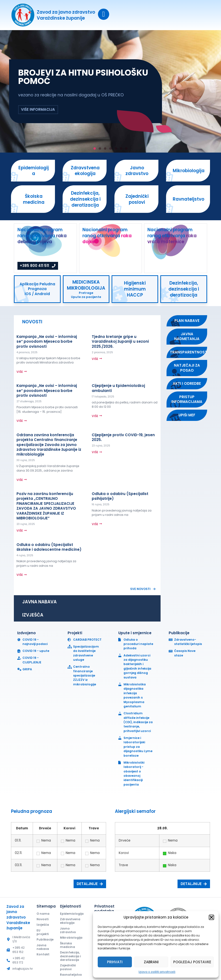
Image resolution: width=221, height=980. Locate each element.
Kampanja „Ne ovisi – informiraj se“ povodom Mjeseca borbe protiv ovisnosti (47, 341)
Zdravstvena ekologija (70, 921)
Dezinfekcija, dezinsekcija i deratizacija (70, 956)
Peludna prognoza (32, 811)
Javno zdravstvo (68, 930)
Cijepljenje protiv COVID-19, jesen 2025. (123, 437)
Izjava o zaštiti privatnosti (157, 972)
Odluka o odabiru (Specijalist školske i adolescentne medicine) (49, 547)
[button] (211, 917)
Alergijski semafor (135, 811)
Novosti (43, 919)
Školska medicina (67, 945)
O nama (43, 914)
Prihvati (115, 962)
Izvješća (43, 925)
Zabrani (151, 962)
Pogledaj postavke (192, 962)
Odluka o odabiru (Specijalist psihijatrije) (120, 496)
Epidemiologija (72, 914)
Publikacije (44, 939)
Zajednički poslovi (68, 967)
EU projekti (43, 932)
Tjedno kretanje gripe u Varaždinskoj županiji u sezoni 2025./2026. (120, 341)
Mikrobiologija (71, 938)
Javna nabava (43, 947)
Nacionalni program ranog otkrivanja (42, 236)
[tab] (87, 322)
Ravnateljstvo (71, 975)
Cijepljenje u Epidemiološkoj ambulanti (118, 388)
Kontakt (43, 954)
